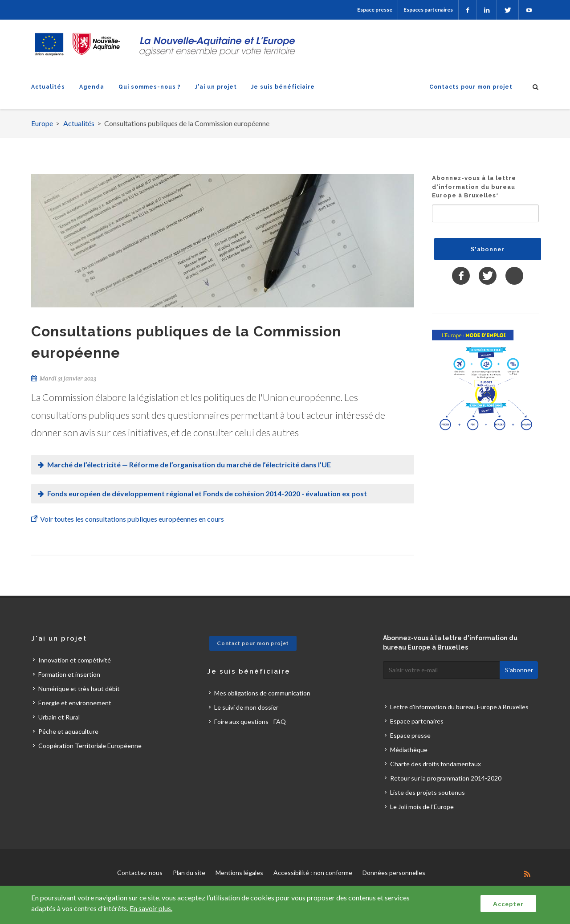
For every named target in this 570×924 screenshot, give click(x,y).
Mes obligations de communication (262, 693)
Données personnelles (394, 873)
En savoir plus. (151, 908)
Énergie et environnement (75, 703)
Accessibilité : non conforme (313, 873)
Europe (42, 123)
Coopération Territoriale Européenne (90, 746)
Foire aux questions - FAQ (250, 722)
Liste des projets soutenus (427, 792)
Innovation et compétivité (75, 660)
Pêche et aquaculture (68, 731)
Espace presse (375, 10)
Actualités (48, 87)
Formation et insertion (69, 674)
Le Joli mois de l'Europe (422, 807)
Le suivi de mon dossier (246, 707)
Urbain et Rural (59, 717)
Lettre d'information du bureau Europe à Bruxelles (459, 707)
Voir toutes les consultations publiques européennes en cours (132, 519)
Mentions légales (239, 873)
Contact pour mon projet (253, 643)
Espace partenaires (417, 721)
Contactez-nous (140, 873)
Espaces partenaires (428, 10)
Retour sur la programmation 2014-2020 (446, 778)
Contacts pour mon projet (471, 87)
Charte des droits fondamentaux (436, 764)
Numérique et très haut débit (79, 689)
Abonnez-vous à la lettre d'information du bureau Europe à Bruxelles (474, 187)
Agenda (92, 87)
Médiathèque (409, 750)
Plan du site (189, 873)
